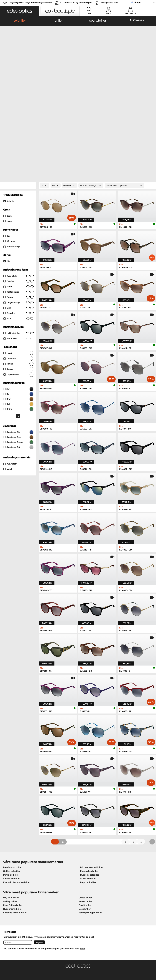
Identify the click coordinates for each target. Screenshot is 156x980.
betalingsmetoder (62, 902)
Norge (137, 2)
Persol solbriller (11, 789)
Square (19, 284)
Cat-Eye (19, 196)
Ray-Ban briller (11, 812)
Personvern (43, 961)
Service (57, 897)
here (82, 863)
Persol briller (85, 816)
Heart (19, 268)
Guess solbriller (88, 793)
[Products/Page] (91, 100)
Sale (7, 150)
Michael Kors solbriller (92, 782)
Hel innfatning (19, 248)
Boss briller (85, 823)
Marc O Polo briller (13, 819)
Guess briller (85, 812)
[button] (19, 11)
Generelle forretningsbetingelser (19, 961)
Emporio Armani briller (15, 827)
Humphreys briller (13, 823)
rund (19, 201)
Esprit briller (85, 819)
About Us (7, 897)
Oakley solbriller (12, 785)
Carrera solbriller (12, 793)
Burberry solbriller (90, 789)
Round (19, 278)
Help (106, 897)
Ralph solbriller (88, 797)
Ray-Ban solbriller (12, 782)
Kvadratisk (19, 191)
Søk (89, 13)
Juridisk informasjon (13, 965)
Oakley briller (10, 816)
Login (109, 13)
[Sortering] (125, 100)
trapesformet (19, 289)
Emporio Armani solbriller (17, 797)
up (152, 961)
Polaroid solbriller (89, 785)
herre (8, 136)
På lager (9, 156)
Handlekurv (130, 13)
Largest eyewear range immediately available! (30, 3)
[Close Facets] (18, 100)
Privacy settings (10, 902)
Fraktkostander (60, 906)
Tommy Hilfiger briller (90, 827)
